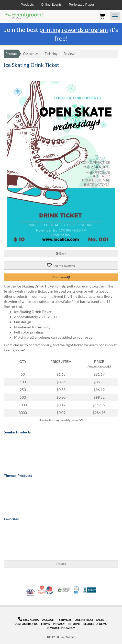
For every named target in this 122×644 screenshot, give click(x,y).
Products (27, 4)
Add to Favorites (61, 265)
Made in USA (49, 590)
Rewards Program (61, 628)
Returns (74, 624)
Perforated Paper (81, 4)
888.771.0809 (29, 620)
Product (11, 54)
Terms (45, 624)
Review (69, 54)
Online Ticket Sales (89, 620)
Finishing (51, 54)
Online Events (51, 4)
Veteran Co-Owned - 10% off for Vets (30, 593)
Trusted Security (64, 590)
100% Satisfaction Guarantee (77, 590)
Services (65, 620)
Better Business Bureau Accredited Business (89, 590)
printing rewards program (74, 30)
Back (61, 254)
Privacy (59, 624)
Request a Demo (95, 624)
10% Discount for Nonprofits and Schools (42, 590)
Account (49, 620)
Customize (31, 54)
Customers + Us (26, 624)
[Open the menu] (115, 16)
